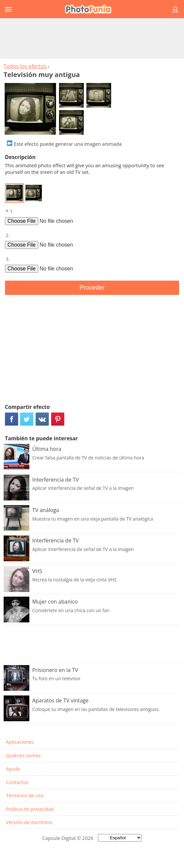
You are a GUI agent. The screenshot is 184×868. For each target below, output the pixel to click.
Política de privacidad (30, 809)
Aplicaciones (20, 742)
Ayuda (13, 769)
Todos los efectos (25, 66)
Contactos (17, 782)
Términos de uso (25, 795)
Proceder (92, 287)
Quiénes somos (23, 755)
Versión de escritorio (29, 822)
